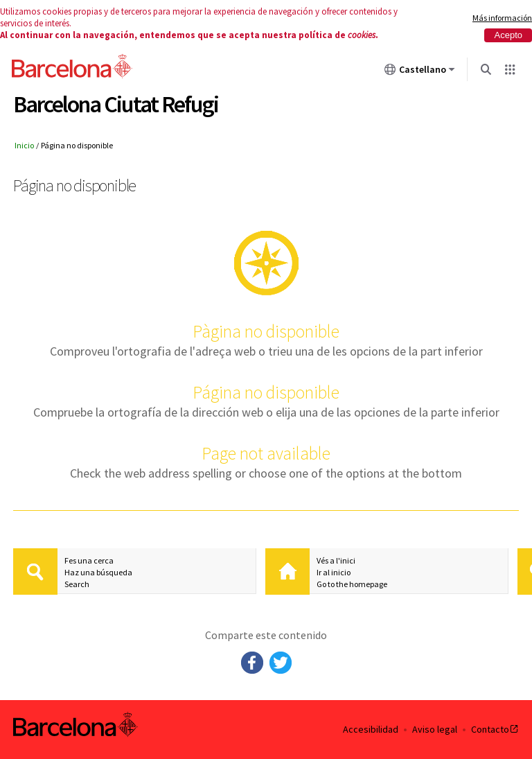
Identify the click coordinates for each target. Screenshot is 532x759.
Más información (502, 18)
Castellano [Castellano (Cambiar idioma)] (420, 72)
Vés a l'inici (336, 560)
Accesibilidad (371, 730)
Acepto (508, 35)
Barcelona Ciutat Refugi (116, 104)
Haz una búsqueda (98, 572)
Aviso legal (435, 730)
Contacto (495, 730)
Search (77, 584)
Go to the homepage (352, 584)
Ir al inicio (334, 572)
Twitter (281, 663)
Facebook (252, 663)
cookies (362, 35)
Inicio (24, 145)
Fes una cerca (89, 560)
